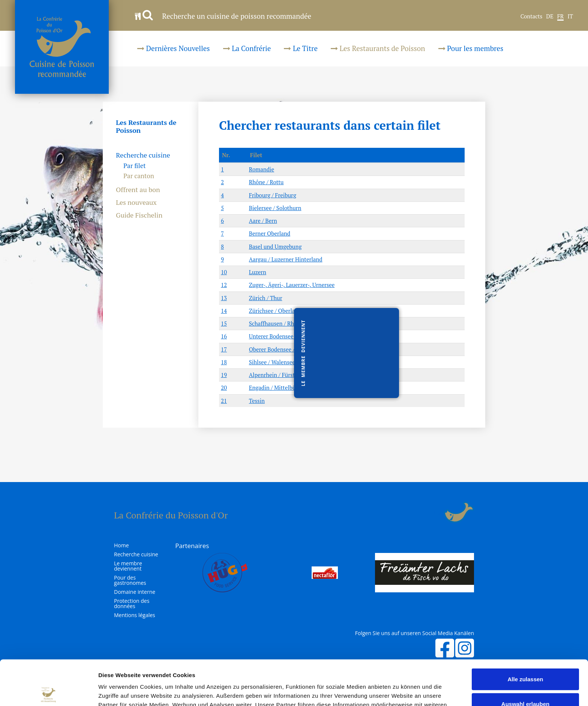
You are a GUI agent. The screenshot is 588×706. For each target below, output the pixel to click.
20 (224, 388)
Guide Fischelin (139, 215)
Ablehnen (525, 681)
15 (224, 323)
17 (224, 349)
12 (224, 285)
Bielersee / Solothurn (275, 208)
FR (561, 17)
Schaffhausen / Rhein (275, 323)
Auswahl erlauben (525, 657)
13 (224, 298)
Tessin (257, 401)
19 (224, 375)
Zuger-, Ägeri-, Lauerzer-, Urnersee (292, 285)
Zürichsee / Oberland (275, 311)
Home (121, 545)
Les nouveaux (136, 203)
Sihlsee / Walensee (272, 362)
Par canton (139, 176)
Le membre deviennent (128, 566)
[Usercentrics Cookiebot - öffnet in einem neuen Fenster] (49, 691)
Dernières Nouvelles (174, 48)
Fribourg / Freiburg (273, 195)
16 (224, 336)
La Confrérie (247, 48)
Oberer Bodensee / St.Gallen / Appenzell (299, 349)
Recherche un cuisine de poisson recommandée (223, 16)
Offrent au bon (138, 190)
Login (439, 512)
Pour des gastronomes (130, 580)
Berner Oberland (270, 233)
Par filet (135, 166)
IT (570, 17)
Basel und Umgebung (275, 246)
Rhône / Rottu (266, 182)
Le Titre (301, 48)
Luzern (258, 272)
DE (550, 17)
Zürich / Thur (266, 298)
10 (224, 272)
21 (224, 401)
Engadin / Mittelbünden (279, 388)
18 (224, 362)
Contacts (532, 17)
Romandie (262, 169)
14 (224, 311)
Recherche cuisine (143, 155)
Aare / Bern (263, 221)
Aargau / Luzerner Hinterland (286, 259)
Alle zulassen (525, 632)
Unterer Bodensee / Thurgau (284, 336)
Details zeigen (399, 691)
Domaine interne (135, 592)
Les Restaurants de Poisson (378, 48)
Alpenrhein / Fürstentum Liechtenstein (298, 375)
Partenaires (192, 546)
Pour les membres (471, 48)
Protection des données (132, 604)
